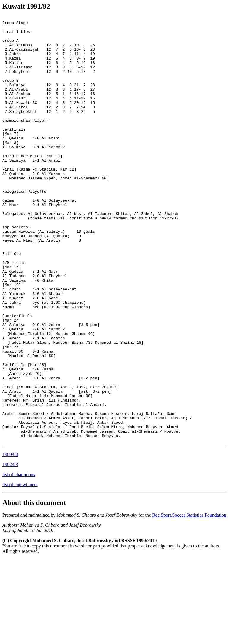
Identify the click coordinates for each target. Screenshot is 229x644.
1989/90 (10, 540)
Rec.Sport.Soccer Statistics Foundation (189, 600)
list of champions (19, 560)
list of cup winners (20, 570)
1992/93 (10, 550)
